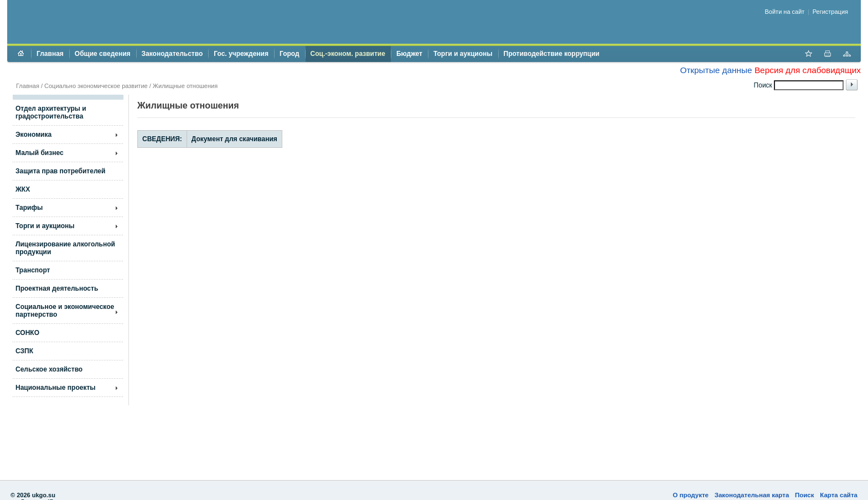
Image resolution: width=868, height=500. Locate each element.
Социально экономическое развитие (96, 86)
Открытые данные (716, 70)
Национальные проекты (56, 388)
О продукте (691, 495)
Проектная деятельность (57, 288)
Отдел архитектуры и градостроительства (51, 112)
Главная (50, 54)
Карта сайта (839, 495)
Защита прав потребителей (60, 171)
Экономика (33, 135)
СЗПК (24, 351)
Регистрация (830, 12)
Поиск (805, 495)
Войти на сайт (785, 12)
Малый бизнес (40, 153)
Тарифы (29, 208)
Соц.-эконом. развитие (348, 54)
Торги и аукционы (463, 54)
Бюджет (409, 54)
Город (290, 54)
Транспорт (33, 270)
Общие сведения (103, 54)
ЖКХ (23, 189)
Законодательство (172, 54)
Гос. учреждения (241, 54)
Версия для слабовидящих (808, 70)
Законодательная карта (752, 495)
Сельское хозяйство (49, 369)
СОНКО (27, 333)
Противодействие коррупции (552, 54)
